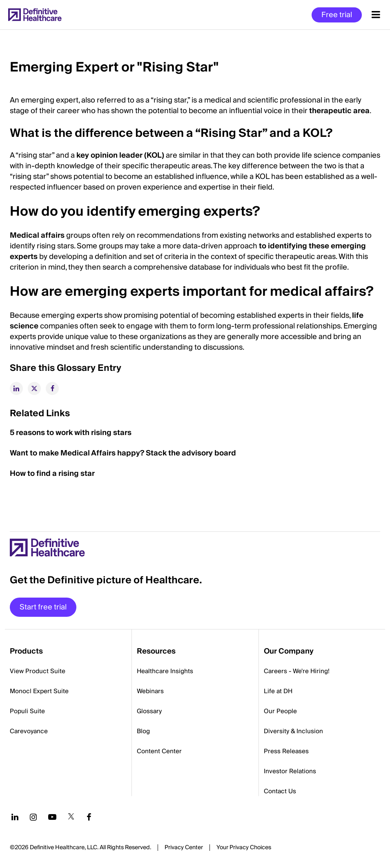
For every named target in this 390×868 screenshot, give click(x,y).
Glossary (149, 711)
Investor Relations (290, 771)
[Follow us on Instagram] (33, 817)
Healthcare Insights (165, 671)
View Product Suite (38, 671)
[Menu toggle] (376, 15)
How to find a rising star (52, 474)
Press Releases (286, 751)
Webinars (150, 691)
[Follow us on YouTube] (52, 817)
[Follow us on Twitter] (71, 817)
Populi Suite (27, 711)
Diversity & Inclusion (293, 731)
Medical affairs (37, 235)
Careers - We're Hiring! (297, 671)
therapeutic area (339, 111)
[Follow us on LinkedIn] (15, 817)
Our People (280, 711)
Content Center (159, 751)
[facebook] (52, 388)
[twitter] (34, 388)
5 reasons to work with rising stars (71, 433)
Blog (143, 731)
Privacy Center (184, 848)
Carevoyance (29, 731)
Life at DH (278, 691)
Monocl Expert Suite (39, 691)
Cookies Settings (244, 848)
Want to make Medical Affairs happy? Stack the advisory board (123, 453)
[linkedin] (16, 388)
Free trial (337, 15)
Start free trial (43, 607)
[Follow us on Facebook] (89, 817)
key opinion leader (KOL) (120, 155)
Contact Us (280, 791)
